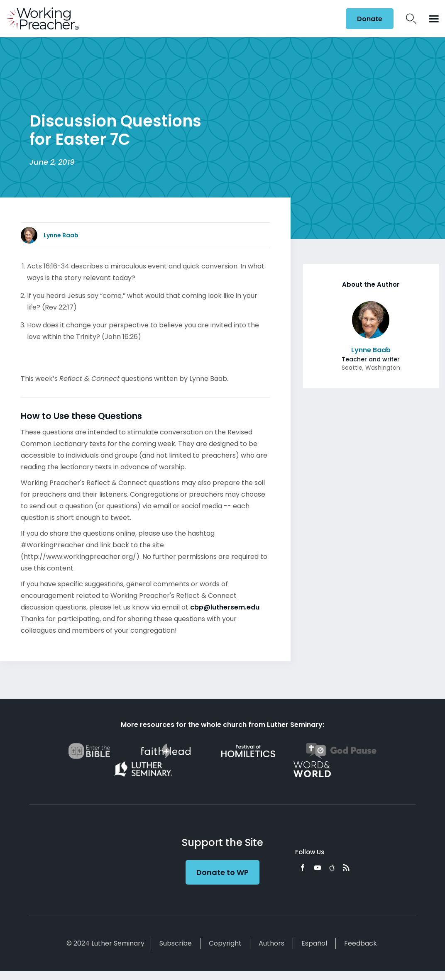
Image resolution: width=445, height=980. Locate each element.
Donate (370, 19)
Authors (271, 943)
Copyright (225, 943)
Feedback (361, 943)
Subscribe (176, 943)
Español (314, 943)
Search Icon (411, 19)
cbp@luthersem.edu (225, 607)
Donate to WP (222, 872)
